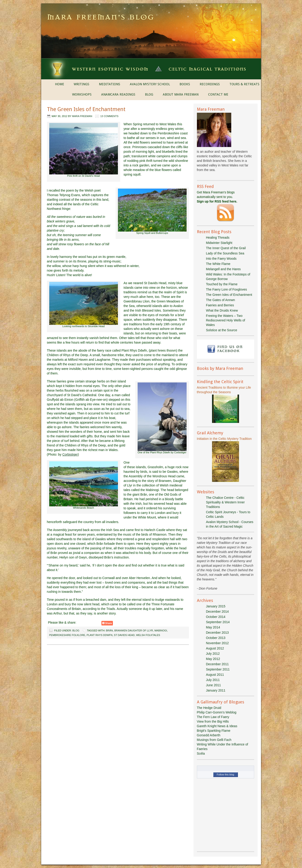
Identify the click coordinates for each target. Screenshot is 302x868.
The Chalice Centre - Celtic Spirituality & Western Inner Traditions (225, 502)
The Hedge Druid (209, 708)
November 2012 (218, 643)
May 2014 (213, 627)
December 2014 (218, 612)
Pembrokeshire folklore (67, 635)
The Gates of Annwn (221, 300)
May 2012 (213, 659)
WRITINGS (82, 84)
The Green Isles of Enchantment (86, 109)
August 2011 (215, 675)
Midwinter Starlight (219, 243)
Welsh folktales (148, 635)
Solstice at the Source (222, 330)
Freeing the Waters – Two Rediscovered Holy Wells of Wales (226, 320)
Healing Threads (218, 238)
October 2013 (216, 638)
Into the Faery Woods (221, 259)
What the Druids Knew (222, 310)
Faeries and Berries (220, 305)
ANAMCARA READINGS (118, 94)
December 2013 (218, 633)
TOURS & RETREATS (244, 84)
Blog (76, 630)
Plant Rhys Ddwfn (99, 635)
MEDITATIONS (110, 84)
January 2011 (216, 690)
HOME (60, 84)
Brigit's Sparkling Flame (214, 731)
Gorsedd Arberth (209, 735)
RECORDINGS (210, 84)
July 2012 (213, 654)
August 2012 (215, 648)
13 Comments (109, 116)
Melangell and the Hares (223, 269)
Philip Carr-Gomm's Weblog (217, 712)
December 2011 (218, 664)
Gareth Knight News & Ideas (217, 726)
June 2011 (214, 685)
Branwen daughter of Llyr (134, 630)
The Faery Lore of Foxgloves (227, 289)
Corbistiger (70, 454)
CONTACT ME (218, 94)
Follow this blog (226, 775)
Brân (110, 630)
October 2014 (216, 617)
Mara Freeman (82, 116)
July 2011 (213, 680)
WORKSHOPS (82, 94)
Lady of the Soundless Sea (225, 253)
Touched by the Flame (222, 284)
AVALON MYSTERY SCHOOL (150, 84)
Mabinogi (161, 630)
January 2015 (216, 606)
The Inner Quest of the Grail (226, 248)
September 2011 (218, 669)
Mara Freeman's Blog (151, 18)
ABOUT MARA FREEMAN (181, 94)
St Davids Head (124, 635)
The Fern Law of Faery (213, 717)
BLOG (149, 94)
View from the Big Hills (213, 721)
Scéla (201, 753)
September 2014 (218, 622)
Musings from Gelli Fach (214, 740)
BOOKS (185, 84)
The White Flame (218, 264)
